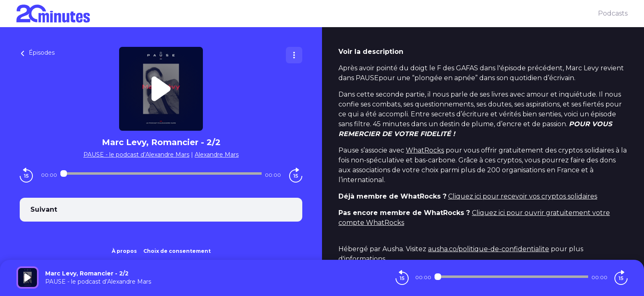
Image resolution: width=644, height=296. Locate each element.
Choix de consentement (177, 251)
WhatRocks (425, 150)
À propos (124, 251)
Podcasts (613, 13)
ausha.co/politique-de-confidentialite (489, 249)
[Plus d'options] (294, 55)
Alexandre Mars (217, 155)
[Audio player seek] (161, 173)
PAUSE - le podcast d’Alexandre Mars (136, 155)
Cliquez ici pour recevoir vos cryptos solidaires (523, 196)
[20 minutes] (307, 14)
